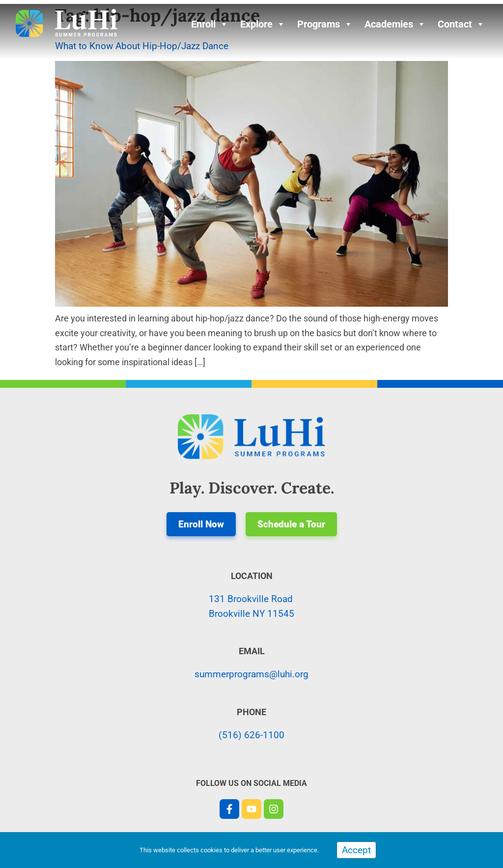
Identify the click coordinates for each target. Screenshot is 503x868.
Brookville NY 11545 (251, 614)
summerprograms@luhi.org (251, 674)
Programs (325, 24)
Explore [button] (263, 24)
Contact (461, 24)
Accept (356, 850)
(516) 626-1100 (251, 735)
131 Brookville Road (251, 599)
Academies (395, 24)
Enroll (210, 24)
